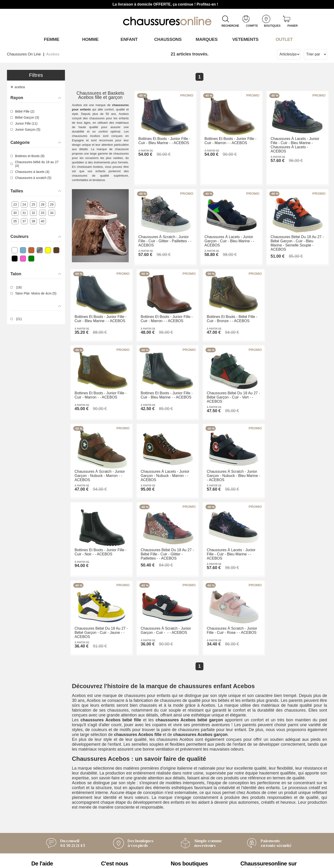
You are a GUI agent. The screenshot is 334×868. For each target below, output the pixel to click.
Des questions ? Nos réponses (60, 832)
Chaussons (167, 39)
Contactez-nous (46, 813)
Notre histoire (114, 824)
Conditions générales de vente (59, 819)
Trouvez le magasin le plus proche (195, 841)
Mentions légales (117, 837)
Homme (89, 39)
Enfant (128, 39)
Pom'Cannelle (184, 826)
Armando (179, 813)
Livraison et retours (49, 826)
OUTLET (283, 39)
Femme (51, 39)
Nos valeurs (112, 831)
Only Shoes (181, 819)
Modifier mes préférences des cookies (167, 862)
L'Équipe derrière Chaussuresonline (118, 816)
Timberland (181, 832)
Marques (206, 39)
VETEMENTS (245, 39)
